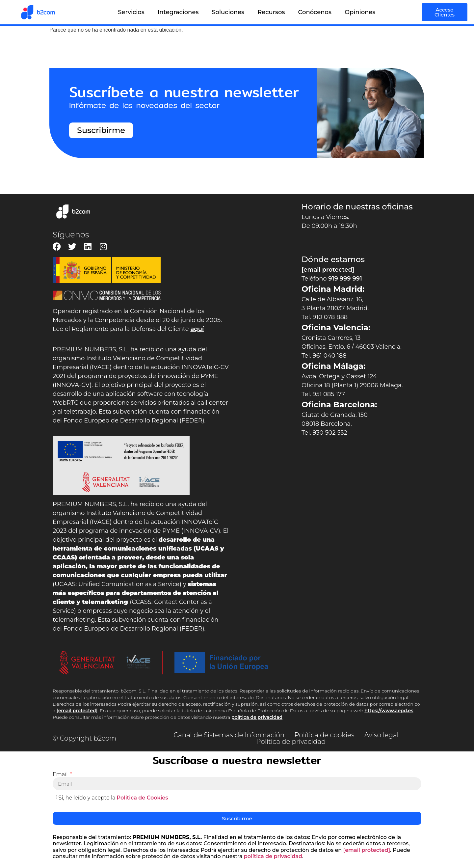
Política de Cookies (143, 798)
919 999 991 (345, 279)
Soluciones (228, 12)
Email (61, 774)
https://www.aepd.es (389, 711)
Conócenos (315, 12)
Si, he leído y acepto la (113, 798)
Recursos (271, 12)
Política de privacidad (291, 742)
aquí (197, 329)
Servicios (131, 12)
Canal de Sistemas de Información (229, 735)
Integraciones (178, 12)
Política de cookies (324, 735)
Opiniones (360, 12)
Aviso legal (382, 735)
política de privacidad (257, 717)
